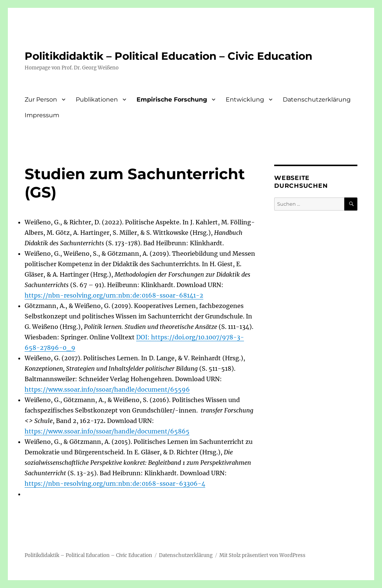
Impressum (42, 115)
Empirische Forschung (172, 99)
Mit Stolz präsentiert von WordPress (262, 555)
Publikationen (97, 99)
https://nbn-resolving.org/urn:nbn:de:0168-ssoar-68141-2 (114, 295)
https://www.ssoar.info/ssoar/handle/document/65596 (107, 389)
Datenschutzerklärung (317, 99)
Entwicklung (245, 99)
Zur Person (41, 99)
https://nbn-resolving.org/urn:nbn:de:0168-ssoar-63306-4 (115, 483)
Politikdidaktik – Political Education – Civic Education (168, 56)
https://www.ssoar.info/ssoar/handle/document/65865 (107, 431)
